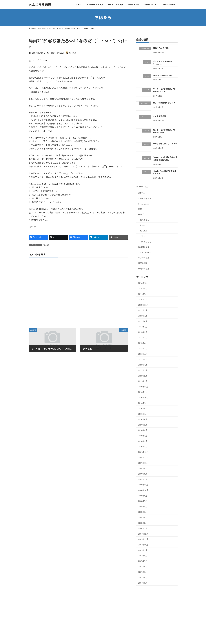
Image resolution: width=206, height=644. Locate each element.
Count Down (143, 204)
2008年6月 (143, 507)
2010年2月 (143, 441)
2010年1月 (143, 447)
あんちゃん (145, 220)
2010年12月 (143, 387)
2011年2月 (143, 376)
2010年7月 (143, 414)
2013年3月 (143, 327)
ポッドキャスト (145, 199)
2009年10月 (143, 463)
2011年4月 (143, 365)
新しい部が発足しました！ (164, 103)
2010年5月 (143, 425)
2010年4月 (143, 430)
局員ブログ (143, 215)
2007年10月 (143, 545)
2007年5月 (143, 572)
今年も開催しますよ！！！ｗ (165, 144)
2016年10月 (143, 283)
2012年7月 (143, 338)
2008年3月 (143, 523)
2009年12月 (143, 452)
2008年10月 (143, 490)
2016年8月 (143, 288)
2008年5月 (143, 512)
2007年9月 (143, 550)
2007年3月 (143, 583)
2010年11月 (143, 392)
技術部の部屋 (144, 247)
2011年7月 (143, 349)
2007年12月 (143, 534)
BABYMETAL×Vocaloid (163, 75)
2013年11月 (143, 305)
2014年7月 (143, 294)
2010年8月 (143, 408)
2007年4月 (143, 577)
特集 (140, 209)
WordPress (88, 603)
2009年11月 (143, 458)
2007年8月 (143, 556)
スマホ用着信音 (159, 116)
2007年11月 (143, 539)
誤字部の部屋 (144, 258)
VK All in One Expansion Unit (120, 603)
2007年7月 (143, 561)
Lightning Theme (102, 603)
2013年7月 (143, 310)
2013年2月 (143, 332)
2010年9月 (143, 403)
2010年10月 (143, 398)
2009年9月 (143, 468)
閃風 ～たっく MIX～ (162, 48)
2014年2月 (143, 299)
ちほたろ (47, 245)
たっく (143, 225)
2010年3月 (143, 436)
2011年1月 (143, 381)
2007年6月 (143, 567)
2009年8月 (143, 474)
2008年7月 (143, 501)
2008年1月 (143, 528)
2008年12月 (143, 485)
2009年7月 (143, 479)
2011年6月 (143, 354)
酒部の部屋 (143, 263)
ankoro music (145, 252)
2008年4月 (143, 517)
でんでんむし (146, 242)
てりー (143, 236)
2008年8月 (143, 496)
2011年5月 (143, 359)
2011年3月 (143, 370)
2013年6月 (143, 316)
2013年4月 (143, 321)
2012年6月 (143, 343)
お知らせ (142, 193)
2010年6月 (143, 419)
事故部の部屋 (144, 269)
